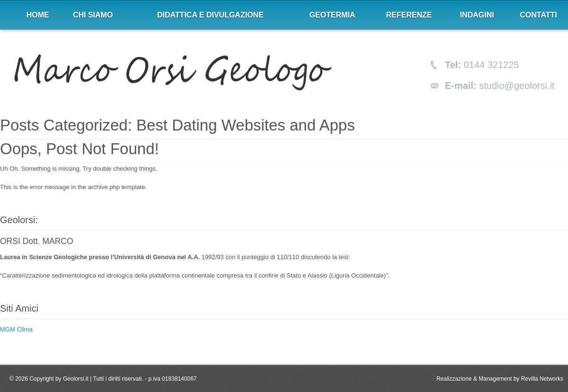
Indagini (477, 15)
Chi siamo (93, 15)
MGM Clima (16, 329)
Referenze (409, 15)
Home (38, 15)
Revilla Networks (542, 379)
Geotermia (332, 15)
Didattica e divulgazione (210, 15)
